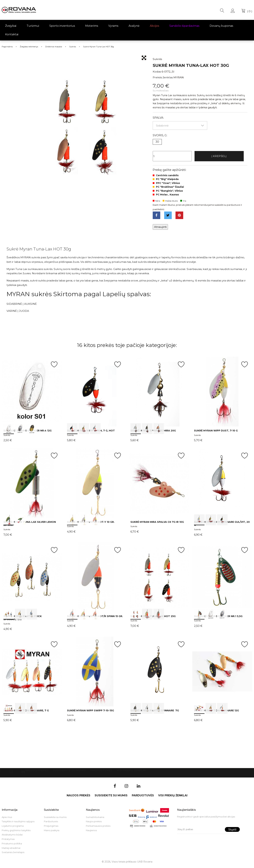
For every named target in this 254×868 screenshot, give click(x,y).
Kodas (157, 72)
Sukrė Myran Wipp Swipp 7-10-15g (90, 712)
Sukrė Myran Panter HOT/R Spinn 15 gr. (95, 618)
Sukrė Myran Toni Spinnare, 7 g (26, 712)
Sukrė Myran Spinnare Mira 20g (153, 432)
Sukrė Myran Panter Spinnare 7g (155, 712)
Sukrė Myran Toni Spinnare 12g (216, 712)
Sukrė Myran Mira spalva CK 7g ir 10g (157, 524)
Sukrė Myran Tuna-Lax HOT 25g (153, 618)
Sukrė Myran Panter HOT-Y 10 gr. (91, 524)
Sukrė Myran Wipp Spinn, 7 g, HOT (91, 432)
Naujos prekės (37, 772)
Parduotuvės (101, 772)
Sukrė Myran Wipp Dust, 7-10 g (216, 432)
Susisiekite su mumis (69, 772)
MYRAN (179, 77)
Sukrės (7, 437)
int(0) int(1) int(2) (32, 393)
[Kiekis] (172, 156)
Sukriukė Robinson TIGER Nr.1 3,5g (218, 618)
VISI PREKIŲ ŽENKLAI (131, 772)
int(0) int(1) (32, 484)
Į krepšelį (219, 156)
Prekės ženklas (163, 77)
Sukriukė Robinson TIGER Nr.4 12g (28, 432)
